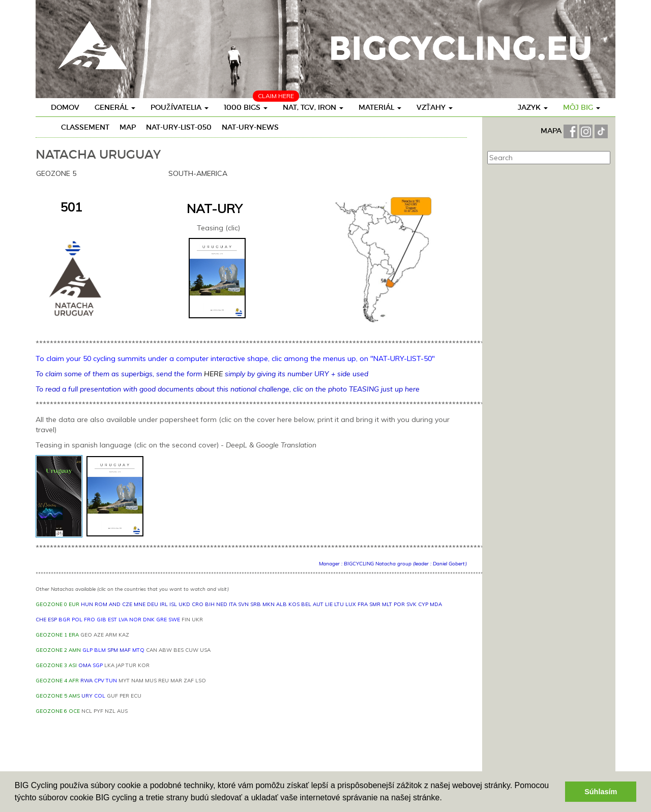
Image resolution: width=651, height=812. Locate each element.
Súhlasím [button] (601, 792)
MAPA (552, 131)
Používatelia (180, 107)
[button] (446, 799)
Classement (85, 127)
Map (128, 127)
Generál (115, 107)
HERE (213, 374)
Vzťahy (435, 107)
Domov (65, 107)
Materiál (380, 107)
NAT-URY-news (250, 127)
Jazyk (533, 107)
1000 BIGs (246, 107)
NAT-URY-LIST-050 (179, 127)
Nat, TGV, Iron (313, 107)
